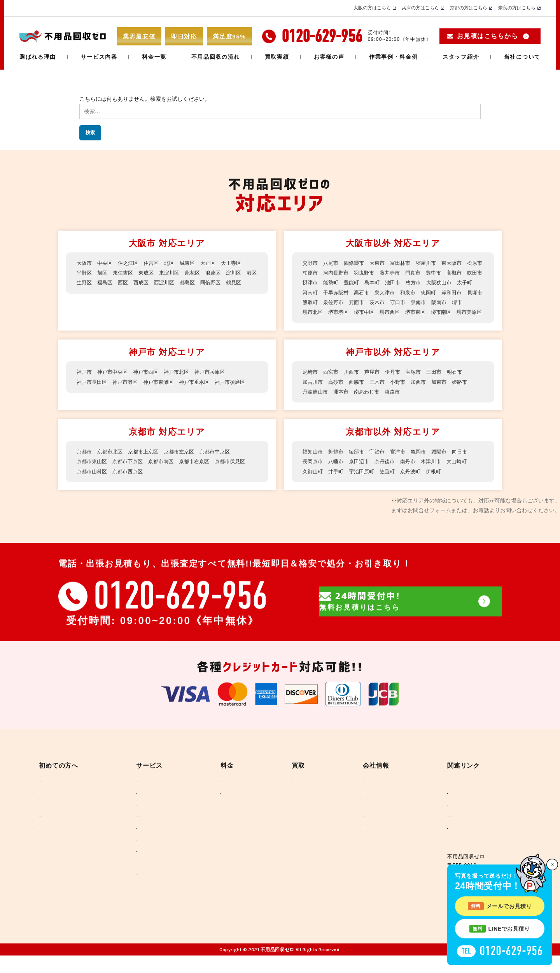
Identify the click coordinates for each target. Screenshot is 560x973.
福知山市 (313, 461)
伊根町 (441, 481)
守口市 (474, 302)
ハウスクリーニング (147, 818)
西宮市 (332, 382)
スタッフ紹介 (461, 57)
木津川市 (439, 471)
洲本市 (343, 401)
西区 (142, 282)
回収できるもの (142, 897)
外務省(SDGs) (456, 818)
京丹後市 (390, 471)
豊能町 (398, 282)
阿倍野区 (234, 282)
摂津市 (354, 282)
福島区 (123, 282)
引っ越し (134, 805)
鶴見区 (85, 292)
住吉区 (156, 263)
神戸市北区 (183, 382)
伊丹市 (398, 382)
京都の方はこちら (469, 8)
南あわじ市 (371, 401)
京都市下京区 (131, 471)
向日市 (469, 461)
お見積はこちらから (487, 36)
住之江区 (131, 263)
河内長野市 (360, 273)
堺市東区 (313, 322)
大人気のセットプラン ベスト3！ (163, 857)
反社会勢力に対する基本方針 (378, 818)
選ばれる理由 (38, 57)
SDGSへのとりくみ (367, 844)
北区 (175, 263)
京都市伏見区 (240, 471)
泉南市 (311, 312)
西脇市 (360, 392)
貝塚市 (360, 302)
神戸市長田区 (93, 392)
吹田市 (332, 282)
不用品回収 (136, 792)
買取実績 (277, 57)
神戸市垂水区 (202, 392)
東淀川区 (175, 273)
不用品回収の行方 (66, 831)
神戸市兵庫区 (218, 382)
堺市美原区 (371, 322)
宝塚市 (420, 382)
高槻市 (311, 282)
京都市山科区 (93, 481)
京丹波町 (417, 481)
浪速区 (221, 273)
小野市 (403, 392)
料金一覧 (154, 57)
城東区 (194, 263)
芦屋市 (376, 382)
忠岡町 (311, 302)
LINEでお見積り (500, 929)
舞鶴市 (338, 461)
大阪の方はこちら (372, 8)
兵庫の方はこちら (420, 8)
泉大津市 (444, 292)
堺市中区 (428, 312)
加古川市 (313, 392)
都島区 (210, 282)
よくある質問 (60, 844)
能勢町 (376, 282)
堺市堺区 (401, 312)
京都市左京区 (185, 461)
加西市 (425, 392)
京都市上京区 (147, 461)
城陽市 (447, 461)
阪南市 (332, 312)
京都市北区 (112, 461)
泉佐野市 (406, 302)
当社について (522, 57)
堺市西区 (455, 312)
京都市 (85, 461)
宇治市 (381, 461)
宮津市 (403, 461)
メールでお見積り (500, 906)
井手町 (338, 481)
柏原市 (332, 273)
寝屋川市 (433, 263)
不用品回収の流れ (216, 57)
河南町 (365, 292)
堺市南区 (341, 322)
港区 (82, 282)
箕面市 (430, 302)
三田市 (441, 382)
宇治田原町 (365, 481)
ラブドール (136, 883)
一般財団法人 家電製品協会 (472, 831)
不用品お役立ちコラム (71, 857)
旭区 (104, 273)
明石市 (463, 382)
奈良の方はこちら (517, 8)
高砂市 (338, 392)
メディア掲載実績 (365, 831)
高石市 (420, 292)
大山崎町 (466, 471)
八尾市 (332, 263)
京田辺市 (362, 471)
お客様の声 (329, 57)
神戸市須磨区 (240, 392)
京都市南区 (166, 471)
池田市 (441, 282)
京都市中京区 (224, 461)
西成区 (161, 282)
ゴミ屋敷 (134, 870)
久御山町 (313, 481)
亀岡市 (425, 461)
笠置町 (392, 481)
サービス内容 (99, 57)
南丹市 (414, 471)
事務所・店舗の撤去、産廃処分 (161, 831)
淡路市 (398, 401)
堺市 (352, 312)
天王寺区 (240, 263)
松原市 (311, 273)
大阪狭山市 (316, 292)
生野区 (101, 282)
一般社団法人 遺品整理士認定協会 (480, 844)
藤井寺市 (417, 273)
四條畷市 (357, 263)
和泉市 (469, 292)
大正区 (215, 263)
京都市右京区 (202, 471)
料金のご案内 (244, 792)
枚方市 (463, 282)
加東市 (447, 392)
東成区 (150, 273)
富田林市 (406, 263)
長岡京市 (313, 471)
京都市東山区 (93, 471)
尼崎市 (311, 382)
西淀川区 (185, 282)
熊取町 (381, 302)
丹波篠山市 (316, 401)
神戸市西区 (150, 382)
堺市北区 (373, 312)
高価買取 (307, 792)
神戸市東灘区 (164, 392)
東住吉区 (126, 273)
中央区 (107, 263)
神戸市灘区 (128, 392)
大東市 (381, 263)
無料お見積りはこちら (410, 661)
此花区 (199, 273)
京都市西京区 (131, 481)
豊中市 (463, 273)
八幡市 (338, 471)
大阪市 (85, 263)
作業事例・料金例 (393, 57)
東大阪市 (460, 263)
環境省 (447, 805)
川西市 (354, 382)
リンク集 (449, 792)
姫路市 (469, 392)
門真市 (441, 273)
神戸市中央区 (115, 382)
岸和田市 (335, 302)
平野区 (85, 273)
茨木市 (452, 302)
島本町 (420, 282)
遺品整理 (134, 844)
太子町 (343, 292)
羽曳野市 (390, 273)
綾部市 (360, 461)
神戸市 (85, 382)
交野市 (311, 263)
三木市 (381, 392)
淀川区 (243, 273)
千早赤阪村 (392, 292)
